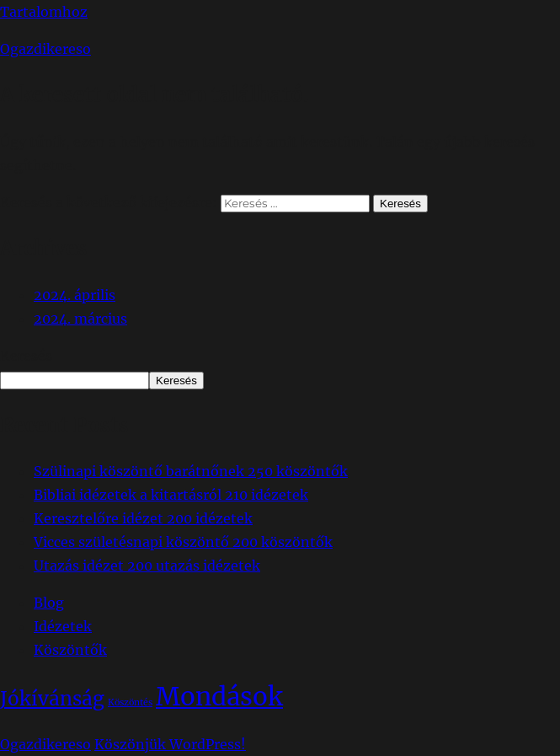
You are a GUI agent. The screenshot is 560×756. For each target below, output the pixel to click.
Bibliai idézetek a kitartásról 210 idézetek (171, 495)
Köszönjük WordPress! (170, 744)
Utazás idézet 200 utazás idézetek (147, 566)
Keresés (26, 356)
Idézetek (63, 626)
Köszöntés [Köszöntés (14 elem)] (130, 702)
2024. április (75, 295)
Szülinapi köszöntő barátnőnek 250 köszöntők (191, 471)
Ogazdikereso (45, 49)
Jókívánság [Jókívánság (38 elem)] (52, 699)
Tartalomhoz (44, 12)
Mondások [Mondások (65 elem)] (219, 697)
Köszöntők (70, 650)
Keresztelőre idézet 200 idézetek (143, 518)
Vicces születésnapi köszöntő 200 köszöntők (183, 542)
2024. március (80, 319)
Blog (49, 603)
